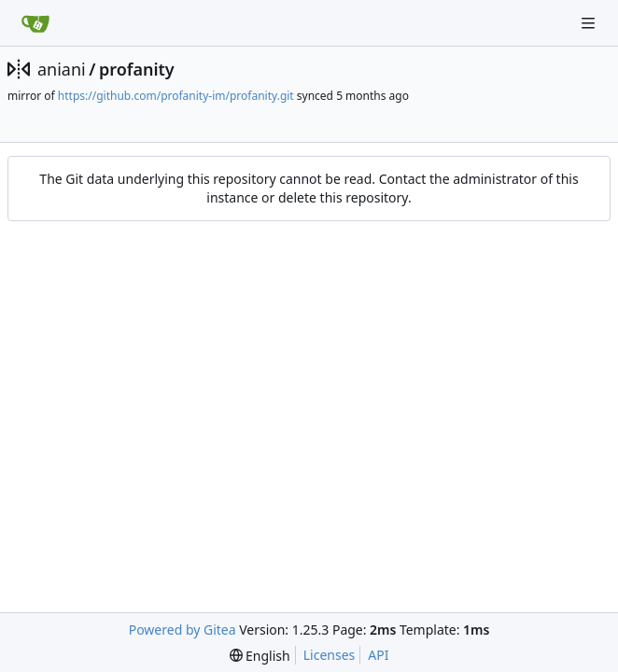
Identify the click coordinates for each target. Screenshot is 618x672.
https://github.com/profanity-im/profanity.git (176, 96)
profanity (137, 69)
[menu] (260, 656)
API (378, 655)
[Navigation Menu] (590, 23)
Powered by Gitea (183, 630)
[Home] (35, 23)
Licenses (330, 655)
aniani (62, 69)
